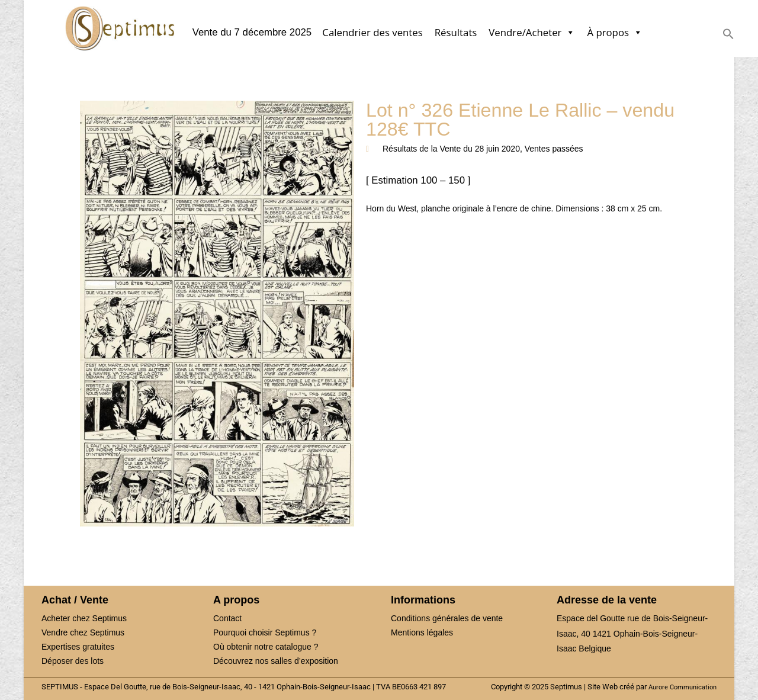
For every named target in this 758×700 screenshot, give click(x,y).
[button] (728, 36)
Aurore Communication (682, 687)
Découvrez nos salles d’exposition (276, 661)
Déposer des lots (73, 661)
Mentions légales (422, 632)
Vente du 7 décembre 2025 (252, 33)
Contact (227, 618)
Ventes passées (554, 149)
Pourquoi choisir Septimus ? (265, 632)
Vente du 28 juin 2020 (479, 149)
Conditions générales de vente (447, 618)
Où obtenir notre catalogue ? (266, 647)
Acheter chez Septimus (84, 618)
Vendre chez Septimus (83, 632)
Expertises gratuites (78, 647)
